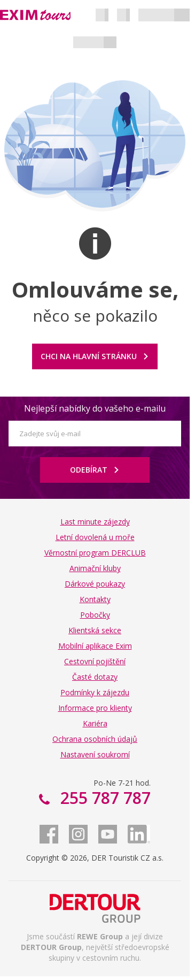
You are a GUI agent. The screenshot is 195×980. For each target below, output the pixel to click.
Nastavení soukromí (95, 754)
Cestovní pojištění (95, 661)
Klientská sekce (95, 630)
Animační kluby (95, 568)
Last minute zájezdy (95, 522)
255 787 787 (103, 798)
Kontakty (95, 599)
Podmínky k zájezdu (95, 692)
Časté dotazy (95, 677)
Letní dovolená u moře (95, 537)
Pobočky (95, 615)
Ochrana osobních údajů (95, 739)
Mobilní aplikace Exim (95, 646)
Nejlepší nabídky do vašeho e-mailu (95, 408)
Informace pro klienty (95, 708)
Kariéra (95, 723)
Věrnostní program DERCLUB (95, 553)
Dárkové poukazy (95, 584)
